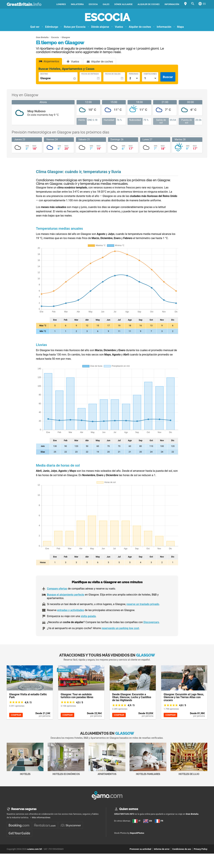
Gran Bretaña (192, 814)
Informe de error (162, 849)
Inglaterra (77, 4)
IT (137, 821)
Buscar (168, 77)
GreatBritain (24, 4)
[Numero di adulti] (133, 78)
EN (148, 821)
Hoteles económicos (66, 759)
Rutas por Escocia (75, 27)
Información (172, 4)
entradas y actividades (71, 610)
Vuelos (119, 27)
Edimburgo (52, 27)
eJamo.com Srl (35, 849)
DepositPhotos (137, 833)
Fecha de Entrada (90, 74)
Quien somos (129, 809)
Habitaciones (150, 74)
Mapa (180, 27)
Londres (61, 4)
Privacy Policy (201, 849)
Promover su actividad (141, 849)
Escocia (93, 4)
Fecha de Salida (113, 74)
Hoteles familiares (148, 759)
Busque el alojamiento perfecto (66, 595)
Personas (133, 74)
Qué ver (35, 27)
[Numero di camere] (150, 78)
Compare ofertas (57, 589)
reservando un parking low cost (120, 628)
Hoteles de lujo (189, 759)
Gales (106, 4)
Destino (44, 74)
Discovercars (151, 622)
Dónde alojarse (123, 4)
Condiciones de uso (182, 849)
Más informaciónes (41, 817)
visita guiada (88, 616)
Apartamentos (107, 759)
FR (159, 821)
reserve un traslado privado (143, 604)
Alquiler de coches (149, 4)
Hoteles (25, 759)
